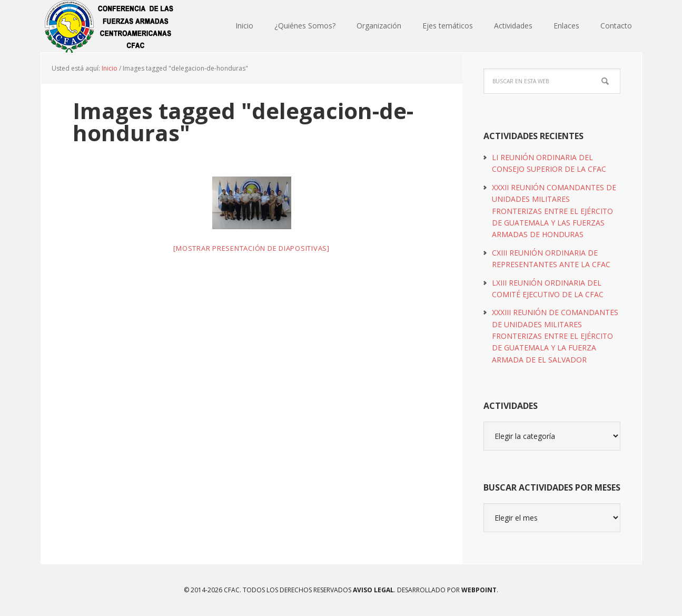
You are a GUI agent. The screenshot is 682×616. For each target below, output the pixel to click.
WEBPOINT (479, 590)
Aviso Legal (373, 590)
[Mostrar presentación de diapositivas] (251, 248)
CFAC (110, 26)
